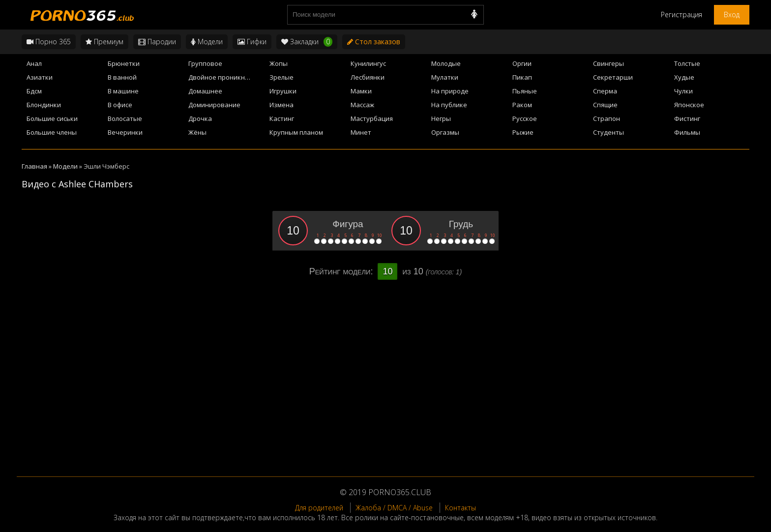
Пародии (157, 42)
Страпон (607, 118)
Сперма (605, 91)
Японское (689, 105)
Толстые (687, 63)
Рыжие (523, 132)
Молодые (446, 63)
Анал (34, 63)
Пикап (522, 77)
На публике (449, 105)
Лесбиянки (368, 77)
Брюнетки (124, 63)
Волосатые (125, 118)
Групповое (205, 63)
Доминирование (214, 105)
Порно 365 (49, 42)
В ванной (122, 77)
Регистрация (682, 15)
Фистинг (687, 118)
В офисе (120, 105)
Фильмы (687, 132)
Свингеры (608, 63)
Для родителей (319, 508)
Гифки (252, 42)
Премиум (104, 42)
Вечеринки (125, 132)
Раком (522, 105)
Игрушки (283, 91)
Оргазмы (445, 132)
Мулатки (445, 77)
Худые (684, 77)
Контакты (460, 508)
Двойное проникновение (226, 77)
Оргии (522, 63)
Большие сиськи (52, 118)
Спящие (605, 105)
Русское (525, 118)
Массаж (362, 105)
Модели (207, 42)
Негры (441, 118)
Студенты (608, 132)
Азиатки (40, 77)
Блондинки (44, 105)
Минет (361, 132)
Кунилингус (368, 63)
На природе (450, 91)
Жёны (197, 132)
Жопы (279, 63)
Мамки (361, 91)
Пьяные (525, 91)
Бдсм (34, 91)
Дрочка (200, 118)
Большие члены (52, 132)
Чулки (683, 91)
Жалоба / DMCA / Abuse (394, 508)
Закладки (307, 42)
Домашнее (205, 91)
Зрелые (282, 77)
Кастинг (282, 118)
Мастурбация (372, 118)
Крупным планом (296, 132)
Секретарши (613, 77)
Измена (282, 105)
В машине (123, 91)
